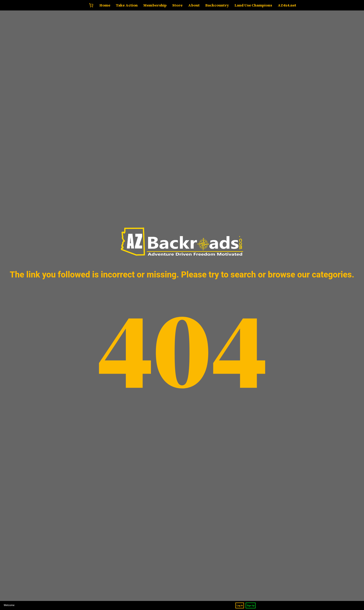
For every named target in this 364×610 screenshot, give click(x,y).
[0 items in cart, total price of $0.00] (91, 5)
